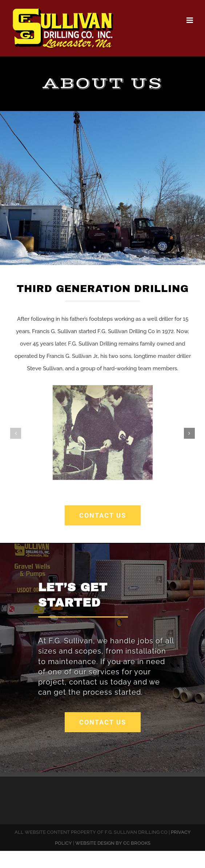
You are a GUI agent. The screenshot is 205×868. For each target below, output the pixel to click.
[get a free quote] (103, 722)
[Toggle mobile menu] (190, 20)
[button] (16, 433)
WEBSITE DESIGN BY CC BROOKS (113, 843)
